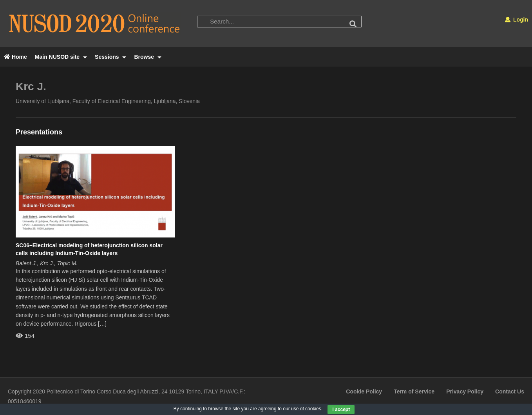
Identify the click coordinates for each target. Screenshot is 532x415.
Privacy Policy (465, 391)
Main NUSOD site (61, 57)
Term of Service (414, 391)
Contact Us (510, 391)
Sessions (110, 57)
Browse (147, 57)
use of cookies (306, 409)
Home (15, 57)
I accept (341, 410)
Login (517, 20)
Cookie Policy (364, 391)
